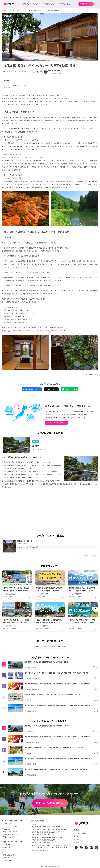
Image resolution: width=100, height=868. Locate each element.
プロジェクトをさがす (10, 826)
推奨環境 (77, 836)
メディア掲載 (7, 860)
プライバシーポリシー (81, 833)
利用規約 (77, 830)
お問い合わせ (78, 839)
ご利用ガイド (7, 845)
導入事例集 (7, 847)
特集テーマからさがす (10, 832)
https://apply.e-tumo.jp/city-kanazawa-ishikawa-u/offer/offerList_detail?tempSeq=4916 (34, 331)
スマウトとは (7, 824)
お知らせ (6, 858)
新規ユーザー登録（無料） (50, 803)
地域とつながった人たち (11, 834)
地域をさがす (7, 829)
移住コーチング (8, 837)
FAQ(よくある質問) (9, 855)
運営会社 (77, 842)
